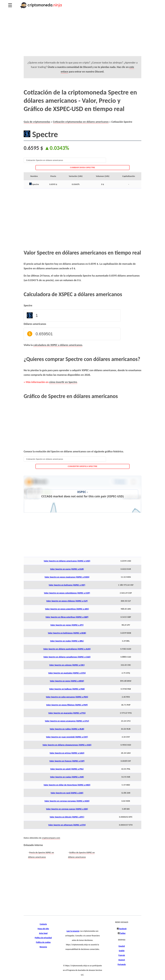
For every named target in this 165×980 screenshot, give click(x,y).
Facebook (122, 929)
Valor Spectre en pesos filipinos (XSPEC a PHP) (67, 705)
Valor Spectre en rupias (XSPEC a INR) (67, 777)
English (122, 951)
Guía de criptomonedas (37, 122)
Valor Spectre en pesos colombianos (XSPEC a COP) (67, 593)
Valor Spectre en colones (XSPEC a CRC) (67, 665)
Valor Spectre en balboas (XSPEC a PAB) (67, 689)
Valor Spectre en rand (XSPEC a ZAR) (67, 793)
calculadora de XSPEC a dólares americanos (58, 345)
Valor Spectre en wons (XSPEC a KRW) (67, 681)
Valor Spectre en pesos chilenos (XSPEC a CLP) (67, 601)
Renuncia (43, 947)
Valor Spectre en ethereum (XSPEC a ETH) (67, 825)
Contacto (43, 924)
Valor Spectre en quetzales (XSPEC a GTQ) (67, 673)
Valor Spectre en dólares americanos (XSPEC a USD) (67, 561)
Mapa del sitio (43, 929)
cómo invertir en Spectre (63, 382)
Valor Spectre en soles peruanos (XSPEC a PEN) (67, 697)
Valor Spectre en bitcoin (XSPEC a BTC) (67, 817)
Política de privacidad (43, 938)
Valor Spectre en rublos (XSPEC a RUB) (67, 729)
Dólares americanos (35, 324)
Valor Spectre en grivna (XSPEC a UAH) (67, 753)
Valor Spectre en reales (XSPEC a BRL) (67, 641)
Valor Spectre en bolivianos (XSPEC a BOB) (67, 633)
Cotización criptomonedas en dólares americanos (81, 122)
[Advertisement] (82, 35)
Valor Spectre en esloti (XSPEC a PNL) (67, 769)
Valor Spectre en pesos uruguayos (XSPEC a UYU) (67, 721)
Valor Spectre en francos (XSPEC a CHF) (67, 761)
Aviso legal (43, 933)
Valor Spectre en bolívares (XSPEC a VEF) (67, 585)
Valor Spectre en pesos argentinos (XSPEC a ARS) (67, 609)
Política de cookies (43, 942)
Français (122, 955)
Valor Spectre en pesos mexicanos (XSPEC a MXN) (67, 577)
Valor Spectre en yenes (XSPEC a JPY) (67, 625)
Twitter (122, 933)
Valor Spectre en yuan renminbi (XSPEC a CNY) (67, 737)
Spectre (28, 305)
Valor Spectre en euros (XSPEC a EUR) (67, 569)
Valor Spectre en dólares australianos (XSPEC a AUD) (67, 649)
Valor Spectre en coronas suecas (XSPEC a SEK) (67, 809)
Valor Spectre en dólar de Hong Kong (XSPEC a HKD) (67, 785)
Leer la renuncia (73, 931)
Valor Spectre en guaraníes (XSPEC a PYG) (67, 713)
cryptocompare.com (51, 838)
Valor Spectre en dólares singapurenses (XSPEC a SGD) (67, 745)
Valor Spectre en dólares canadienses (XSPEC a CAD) (67, 657)
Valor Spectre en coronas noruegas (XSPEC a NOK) (67, 801)
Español (122, 946)
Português (122, 964)
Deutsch (122, 960)
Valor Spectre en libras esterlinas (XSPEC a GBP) (67, 617)
